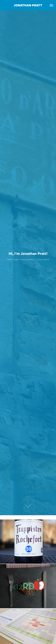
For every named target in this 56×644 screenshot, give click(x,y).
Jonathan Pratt (28, 5)
